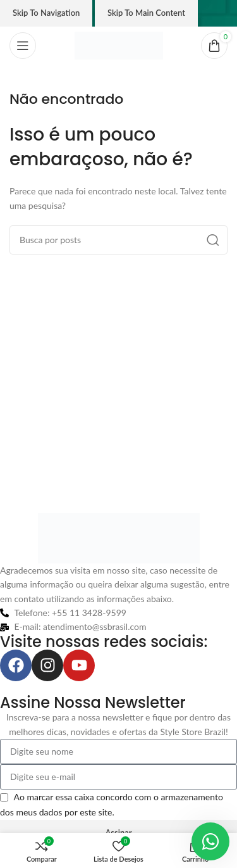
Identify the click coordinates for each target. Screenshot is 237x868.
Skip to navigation (46, 13)
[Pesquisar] (118, 240)
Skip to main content (146, 13)
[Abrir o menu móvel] (23, 46)
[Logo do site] (119, 45)
